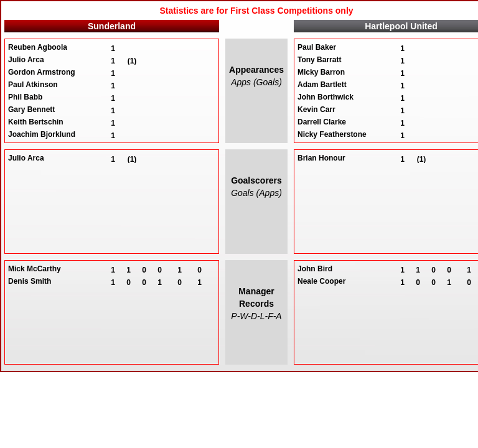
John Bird (315, 269)
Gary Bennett (31, 110)
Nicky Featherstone (332, 134)
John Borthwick (326, 97)
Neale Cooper (321, 281)
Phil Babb (25, 97)
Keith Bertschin (36, 122)
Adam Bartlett (322, 85)
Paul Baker (317, 47)
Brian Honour (321, 158)
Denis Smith (30, 281)
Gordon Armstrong (42, 72)
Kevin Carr (316, 110)
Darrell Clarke (322, 122)
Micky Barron (321, 72)
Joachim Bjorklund (42, 134)
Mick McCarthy (35, 269)
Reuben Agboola (38, 47)
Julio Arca (26, 60)
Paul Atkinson (33, 85)
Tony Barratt (319, 60)
